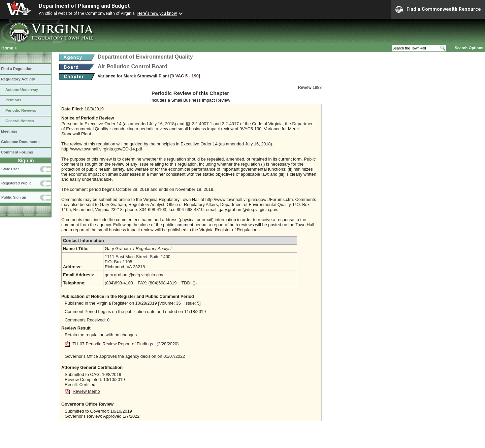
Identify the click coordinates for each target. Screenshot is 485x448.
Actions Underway (22, 90)
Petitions (13, 100)
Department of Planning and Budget (84, 6)
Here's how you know (157, 13)
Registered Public (16, 183)
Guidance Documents (20, 142)
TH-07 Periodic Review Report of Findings (113, 344)
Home (7, 48)
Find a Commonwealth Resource (438, 9)
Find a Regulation (17, 69)
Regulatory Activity (18, 79)
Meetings (9, 131)
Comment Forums (17, 152)
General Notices (20, 121)
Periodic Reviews (21, 110)
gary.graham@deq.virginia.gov (134, 275)
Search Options (469, 48)
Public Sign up (14, 197)
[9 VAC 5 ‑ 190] (185, 76)
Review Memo (86, 391)
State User (10, 169)
